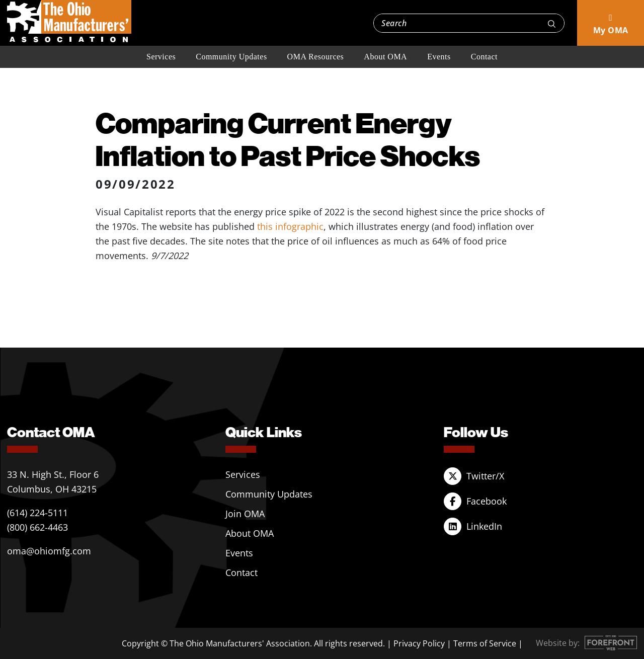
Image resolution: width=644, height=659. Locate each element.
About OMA (385, 57)
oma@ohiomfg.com (49, 551)
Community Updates (231, 57)
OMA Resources (316, 57)
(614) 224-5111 (37, 513)
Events (439, 57)
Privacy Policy (419, 643)
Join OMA (245, 514)
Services (161, 57)
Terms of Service (485, 643)
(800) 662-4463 (37, 527)
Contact (484, 57)
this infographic (290, 226)
